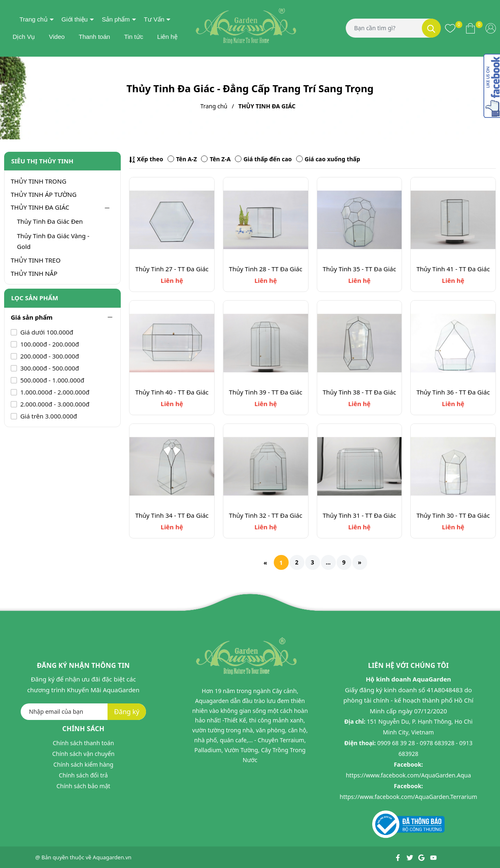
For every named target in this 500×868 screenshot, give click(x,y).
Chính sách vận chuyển (83, 754)
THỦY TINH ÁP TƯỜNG (44, 194)
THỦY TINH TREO (36, 260)
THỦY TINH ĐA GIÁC (40, 207)
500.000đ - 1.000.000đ (51, 380)
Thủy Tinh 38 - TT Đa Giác (359, 392)
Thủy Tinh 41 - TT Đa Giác (453, 269)
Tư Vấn (154, 19)
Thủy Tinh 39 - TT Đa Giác (266, 392)
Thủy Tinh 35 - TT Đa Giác (359, 269)
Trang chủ (33, 19)
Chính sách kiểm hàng (83, 764)
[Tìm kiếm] (431, 28)
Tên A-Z (182, 159)
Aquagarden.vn (112, 857)
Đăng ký (127, 712)
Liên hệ (167, 37)
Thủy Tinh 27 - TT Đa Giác (172, 269)
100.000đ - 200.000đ (49, 344)
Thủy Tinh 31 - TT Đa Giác (359, 515)
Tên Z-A (216, 159)
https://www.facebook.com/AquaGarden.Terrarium (408, 797)
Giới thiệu (75, 19)
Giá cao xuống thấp (328, 159)
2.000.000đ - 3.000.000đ (54, 404)
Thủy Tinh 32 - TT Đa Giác (266, 515)
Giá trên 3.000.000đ (48, 416)
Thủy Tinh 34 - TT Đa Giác (172, 515)
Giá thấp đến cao (263, 159)
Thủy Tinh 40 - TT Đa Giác (172, 392)
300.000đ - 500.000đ (49, 368)
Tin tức (134, 37)
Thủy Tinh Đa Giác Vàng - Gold (53, 241)
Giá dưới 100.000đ (46, 332)
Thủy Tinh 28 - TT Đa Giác (266, 269)
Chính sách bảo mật (83, 786)
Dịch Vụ (24, 37)
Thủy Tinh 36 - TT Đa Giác (453, 392)
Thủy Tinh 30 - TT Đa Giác (453, 515)
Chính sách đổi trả (83, 775)
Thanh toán (94, 37)
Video (57, 37)
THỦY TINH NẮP (34, 273)
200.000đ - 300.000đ (49, 356)
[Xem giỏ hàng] (470, 28)
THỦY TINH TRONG (38, 181)
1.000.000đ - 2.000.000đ (54, 392)
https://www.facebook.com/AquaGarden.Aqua (408, 775)
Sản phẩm (116, 19)
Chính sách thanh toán (83, 743)
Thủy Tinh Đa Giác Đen (50, 221)
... (328, 562)
